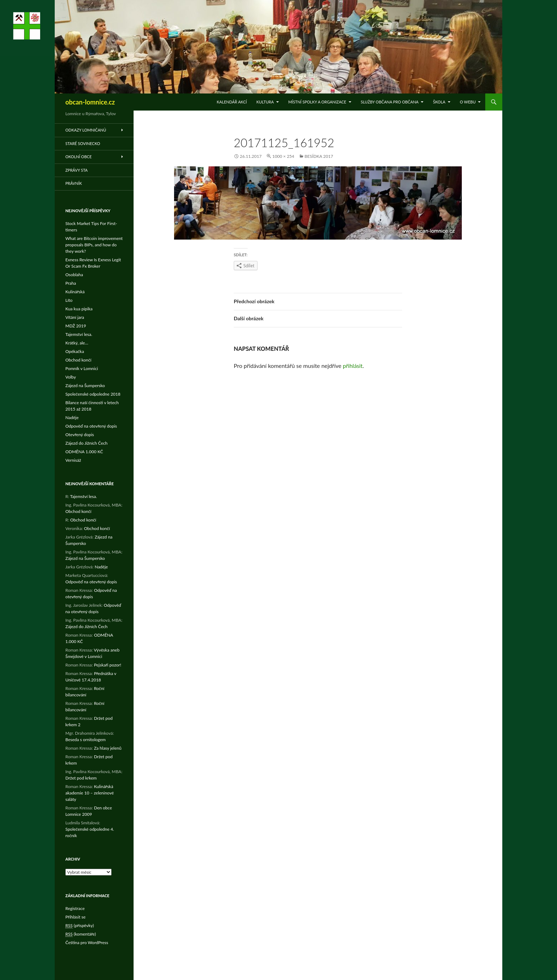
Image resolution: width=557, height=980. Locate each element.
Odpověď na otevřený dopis (91, 426)
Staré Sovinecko (83, 143)
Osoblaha (74, 275)
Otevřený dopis (80, 435)
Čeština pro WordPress (87, 942)
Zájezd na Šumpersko (85, 385)
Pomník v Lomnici (82, 368)
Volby (71, 377)
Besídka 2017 (319, 156)
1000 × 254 (283, 156)
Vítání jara (75, 317)
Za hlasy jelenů (108, 748)
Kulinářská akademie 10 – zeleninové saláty (90, 793)
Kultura (265, 102)
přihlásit (353, 366)
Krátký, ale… (77, 343)
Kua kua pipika (79, 309)
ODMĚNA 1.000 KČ (84, 452)
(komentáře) (81, 934)
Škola (439, 102)
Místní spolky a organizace (317, 102)
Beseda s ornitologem (85, 740)
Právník (74, 183)
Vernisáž (73, 460)
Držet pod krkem (81, 778)
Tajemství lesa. (79, 334)
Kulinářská (75, 292)
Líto (69, 300)
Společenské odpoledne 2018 (93, 394)
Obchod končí (78, 360)
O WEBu (468, 102)
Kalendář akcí (232, 102)
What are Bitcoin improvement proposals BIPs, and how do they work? (94, 245)
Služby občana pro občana (390, 102)
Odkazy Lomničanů (86, 130)
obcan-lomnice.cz (90, 102)
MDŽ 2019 (76, 326)
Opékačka (75, 351)
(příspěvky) (80, 926)
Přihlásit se (75, 917)
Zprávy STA (77, 170)
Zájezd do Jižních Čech (86, 443)
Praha (71, 283)
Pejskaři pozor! (107, 665)
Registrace (75, 908)
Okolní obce (79, 157)
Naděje (72, 417)
